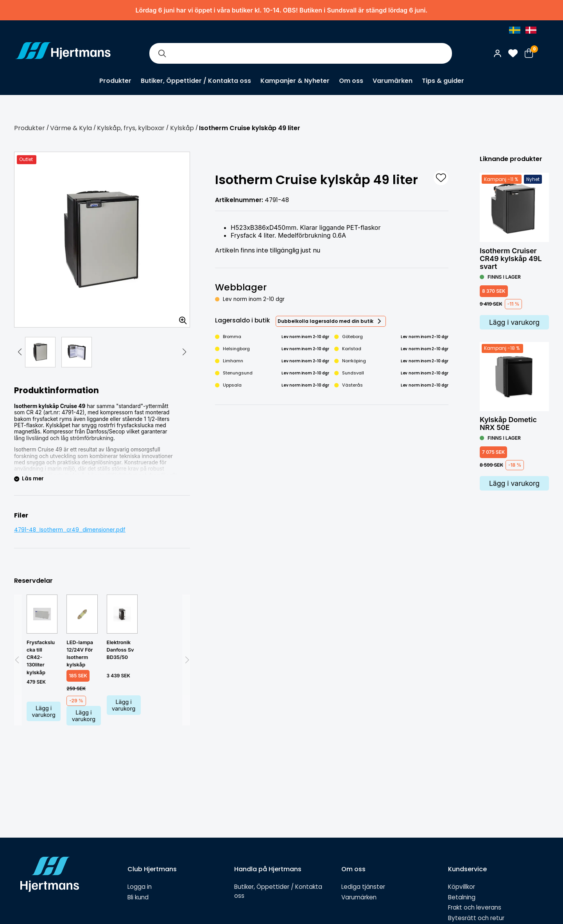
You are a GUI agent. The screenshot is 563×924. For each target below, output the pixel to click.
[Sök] (162, 53)
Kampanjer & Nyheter (295, 81)
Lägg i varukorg (44, 711)
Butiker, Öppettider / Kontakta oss (196, 81)
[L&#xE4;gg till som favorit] (441, 178)
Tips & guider (443, 81)
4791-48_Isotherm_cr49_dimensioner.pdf (70, 530)
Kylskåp (182, 128)
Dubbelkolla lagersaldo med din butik (325, 321)
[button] (20, 352)
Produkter (115, 81)
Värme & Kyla (71, 128)
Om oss (351, 81)
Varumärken (393, 81)
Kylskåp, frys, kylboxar (131, 128)
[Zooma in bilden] (180, 318)
